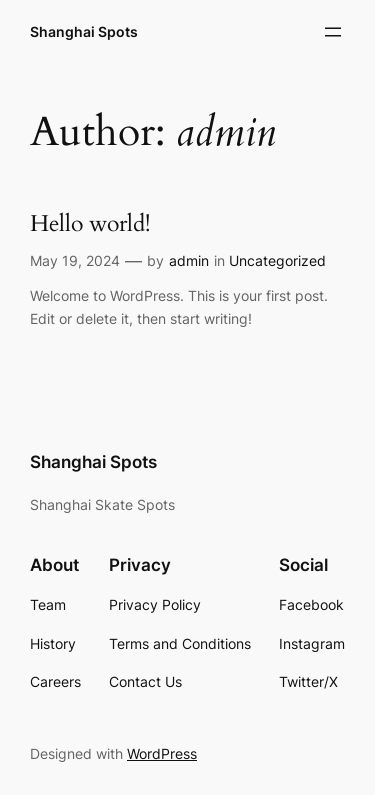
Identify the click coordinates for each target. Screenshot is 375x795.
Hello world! (90, 224)
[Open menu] (333, 32)
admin (189, 260)
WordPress (162, 753)
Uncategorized (277, 260)
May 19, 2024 (75, 260)
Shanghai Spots (84, 31)
